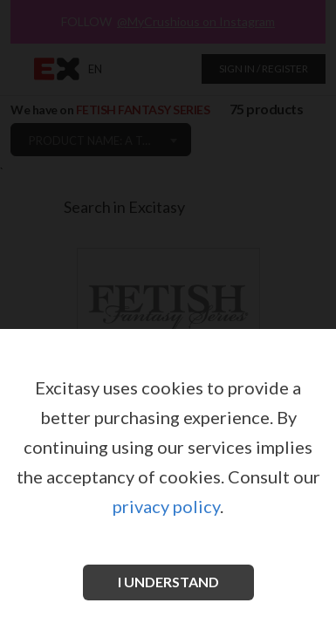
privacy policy (166, 506)
